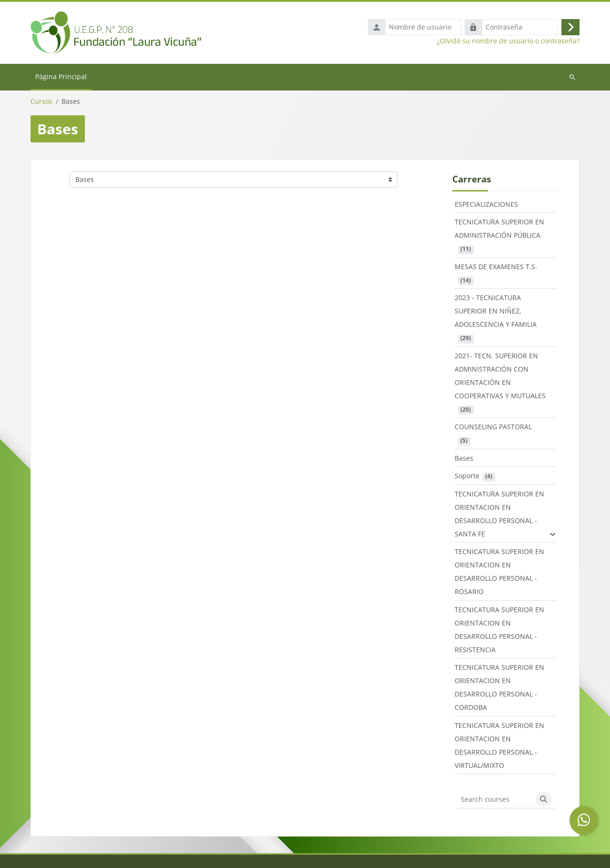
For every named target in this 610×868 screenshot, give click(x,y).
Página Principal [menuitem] (61, 78)
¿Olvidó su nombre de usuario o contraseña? (508, 42)
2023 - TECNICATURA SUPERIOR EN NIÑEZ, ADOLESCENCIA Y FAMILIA (496, 313)
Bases (464, 460)
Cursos (41, 103)
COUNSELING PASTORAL (493, 429)
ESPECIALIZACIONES (486, 206)
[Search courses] (494, 801)
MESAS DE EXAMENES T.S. (496, 268)
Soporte (467, 478)
